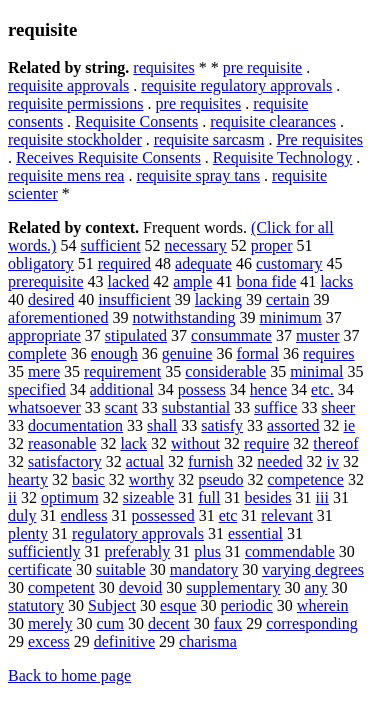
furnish (210, 461)
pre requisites (199, 103)
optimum (70, 497)
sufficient (110, 245)
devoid (141, 587)
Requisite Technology (282, 157)
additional (122, 389)
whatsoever (44, 407)
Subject (112, 605)
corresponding (312, 623)
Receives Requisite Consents (108, 157)
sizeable (149, 497)
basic (88, 479)
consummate (231, 335)
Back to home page (69, 675)
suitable (121, 569)
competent (61, 587)
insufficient (134, 299)
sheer (338, 407)
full (209, 497)
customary (289, 263)
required (124, 263)
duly (22, 515)
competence (306, 479)
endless (83, 515)
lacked (129, 281)
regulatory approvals (138, 533)
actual (145, 461)
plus (207, 551)
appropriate (44, 335)
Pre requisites (319, 139)
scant (121, 407)
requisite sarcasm (209, 139)
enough (114, 353)
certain (288, 299)
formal (257, 353)
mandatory (204, 569)
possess (202, 389)
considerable (225, 371)
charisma (208, 641)
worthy (151, 479)
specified (37, 389)
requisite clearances (273, 121)
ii (12, 497)
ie (350, 425)
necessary (196, 245)
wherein (323, 605)
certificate (40, 569)
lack (133, 443)
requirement (122, 371)
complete (37, 353)
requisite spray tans (198, 175)
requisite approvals (68, 85)
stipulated (136, 335)
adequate (203, 263)
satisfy (222, 425)
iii (322, 497)
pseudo (220, 479)
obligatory (41, 263)
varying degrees (313, 569)
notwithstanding (183, 317)
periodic (246, 605)
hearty (28, 479)
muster (318, 335)
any (315, 587)
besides (267, 497)
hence (268, 389)
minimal (316, 371)
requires (329, 353)
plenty (28, 533)
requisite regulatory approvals (236, 85)
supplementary (233, 587)
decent (169, 623)
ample (192, 281)
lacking (218, 299)
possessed (163, 515)
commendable (290, 551)
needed (279, 461)
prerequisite (46, 281)
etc (228, 515)
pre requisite (263, 67)
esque (178, 605)
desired (51, 299)
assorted (293, 425)
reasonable (62, 443)
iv (333, 461)
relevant (287, 515)
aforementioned (58, 317)
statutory (36, 605)
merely (50, 623)
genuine (187, 353)
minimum (291, 317)
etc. (322, 389)
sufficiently (44, 551)
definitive (124, 641)
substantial (196, 407)
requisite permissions (76, 103)
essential (255, 533)
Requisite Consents (136, 121)
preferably (138, 551)
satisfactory (65, 461)
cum (110, 623)
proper (272, 245)
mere (44, 371)
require (266, 443)
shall (162, 425)
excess (49, 641)
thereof (335, 443)
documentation (75, 425)
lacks (336, 281)
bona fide (266, 281)
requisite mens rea (66, 175)
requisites (163, 67)
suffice (275, 407)
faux (228, 623)
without (195, 443)
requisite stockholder (75, 139)
